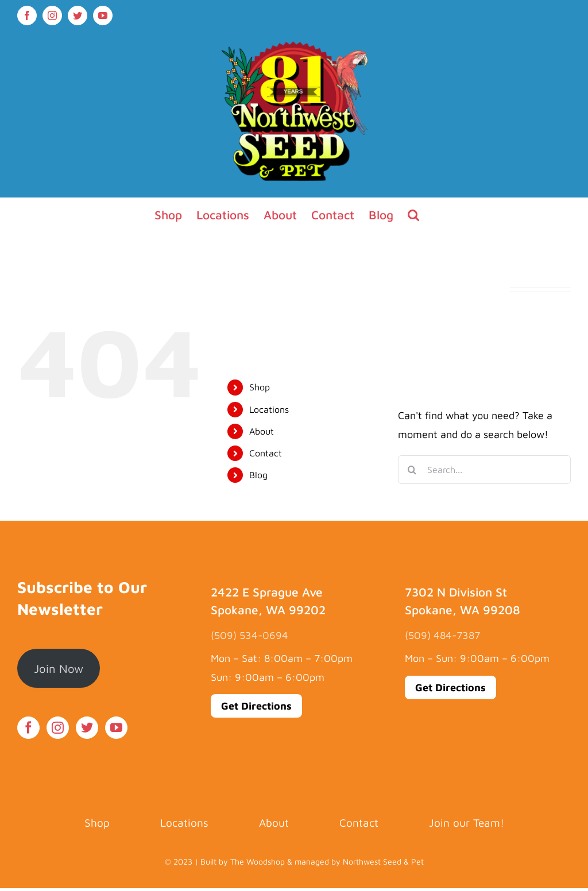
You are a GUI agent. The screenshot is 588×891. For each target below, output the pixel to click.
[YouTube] (116, 728)
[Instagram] (58, 728)
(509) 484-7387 (442, 635)
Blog (258, 475)
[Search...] (484, 470)
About (262, 431)
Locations (269, 409)
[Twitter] (87, 728)
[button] (413, 215)
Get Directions (256, 706)
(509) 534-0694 (249, 635)
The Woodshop (258, 861)
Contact (266, 453)
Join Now (59, 668)
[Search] (412, 470)
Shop (260, 387)
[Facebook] (28, 728)
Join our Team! (467, 823)
